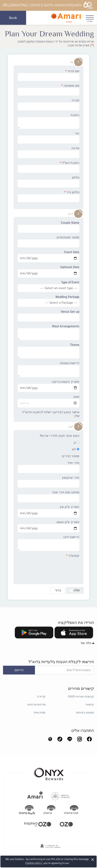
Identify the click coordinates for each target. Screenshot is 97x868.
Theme (49, 351)
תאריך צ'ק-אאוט (49, 526)
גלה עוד (86, 643)
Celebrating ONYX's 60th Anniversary (48, 5)
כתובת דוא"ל (49, 167)
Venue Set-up (49, 316)
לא (76, 449)
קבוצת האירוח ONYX (81, 696)
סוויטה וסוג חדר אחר (49, 496)
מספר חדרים (71, 456)
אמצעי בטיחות (85, 712)
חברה (49, 104)
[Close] (5, 5)
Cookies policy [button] (34, 863)
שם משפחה (49, 90)
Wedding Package (49, 301)
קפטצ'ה (73, 556)
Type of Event (49, 286)
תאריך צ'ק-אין (49, 511)
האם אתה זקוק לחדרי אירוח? (60, 436)
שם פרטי (49, 75)
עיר (49, 138)
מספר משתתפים (49, 241)
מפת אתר (40, 712)
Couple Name (49, 227)
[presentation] (49, 569)
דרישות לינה (49, 543)
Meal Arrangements (49, 332)
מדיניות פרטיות (36, 704)
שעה (49, 401)
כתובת (49, 121)
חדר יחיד (49, 467)
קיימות (90, 704)
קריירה (41, 696)
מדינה (49, 152)
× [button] (92, 860)
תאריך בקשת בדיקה (49, 386)
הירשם (19, 670)
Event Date (49, 256)
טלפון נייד (49, 196)
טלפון (49, 182)
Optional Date (49, 271)
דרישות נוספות (49, 369)
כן (76, 443)
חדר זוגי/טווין (49, 482)
